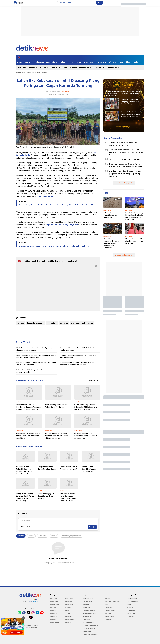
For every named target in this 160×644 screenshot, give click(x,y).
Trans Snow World (89, 614)
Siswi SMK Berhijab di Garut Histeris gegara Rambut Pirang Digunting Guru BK (125, 174)
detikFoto (68, 617)
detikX (71, 62)
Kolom (79, 62)
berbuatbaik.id (88, 599)
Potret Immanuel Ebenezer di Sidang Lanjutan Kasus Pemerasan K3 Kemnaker (111, 243)
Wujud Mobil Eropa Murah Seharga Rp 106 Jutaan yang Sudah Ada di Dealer (86, 407)
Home (20, 62)
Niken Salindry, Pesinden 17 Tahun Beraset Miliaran (56, 406)
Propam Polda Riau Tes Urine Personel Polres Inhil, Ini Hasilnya (78, 356)
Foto (121, 62)
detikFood (69, 602)
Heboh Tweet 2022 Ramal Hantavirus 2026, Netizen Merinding (89, 470)
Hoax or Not (56, 67)
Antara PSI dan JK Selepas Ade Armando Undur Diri (123, 144)
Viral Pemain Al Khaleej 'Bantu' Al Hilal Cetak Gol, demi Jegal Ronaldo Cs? (28, 436)
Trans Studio (87, 617)
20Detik (68, 614)
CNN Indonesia (132, 599)
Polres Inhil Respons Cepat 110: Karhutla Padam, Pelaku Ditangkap (79, 349)
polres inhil (52, 323)
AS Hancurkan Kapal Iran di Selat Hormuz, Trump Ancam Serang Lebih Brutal (126, 152)
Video (128, 62)
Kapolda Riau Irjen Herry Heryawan (62, 225)
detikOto (53, 620)
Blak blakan (89, 62)
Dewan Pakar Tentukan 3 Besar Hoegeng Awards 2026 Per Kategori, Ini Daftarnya (131, 114)
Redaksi (108, 599)
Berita (28, 62)
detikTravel (69, 599)
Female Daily (131, 614)
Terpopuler (33, 67)
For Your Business (89, 629)
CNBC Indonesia (132, 602)
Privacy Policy (110, 617)
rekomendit (87, 632)
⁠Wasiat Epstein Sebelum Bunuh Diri (125, 159)
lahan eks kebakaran (36, 323)
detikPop (68, 623)
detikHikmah (69, 620)
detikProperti (55, 623)
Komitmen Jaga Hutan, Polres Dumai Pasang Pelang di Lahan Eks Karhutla (54, 246)
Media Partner (110, 611)
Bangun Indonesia (111, 67)
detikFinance (55, 605)
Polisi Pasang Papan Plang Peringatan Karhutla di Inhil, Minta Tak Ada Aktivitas (36, 356)
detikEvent (87, 608)
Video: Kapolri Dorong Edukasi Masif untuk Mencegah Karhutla (52, 261)
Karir (106, 605)
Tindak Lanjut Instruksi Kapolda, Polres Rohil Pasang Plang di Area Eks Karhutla (56, 205)
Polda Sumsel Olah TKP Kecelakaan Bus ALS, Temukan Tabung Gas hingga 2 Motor (28, 407)
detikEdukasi (55, 602)
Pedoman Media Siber (112, 602)
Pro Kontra (101, 62)
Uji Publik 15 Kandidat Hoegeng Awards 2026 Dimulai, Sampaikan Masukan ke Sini (130, 102)
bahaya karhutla (45, 196)
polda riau (64, 323)
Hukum (63, 62)
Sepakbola (54, 617)
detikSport (54, 614)
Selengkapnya (95, 380)
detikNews (20, 73)
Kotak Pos (108, 608)
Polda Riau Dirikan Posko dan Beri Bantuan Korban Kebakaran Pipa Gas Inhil (77, 364)
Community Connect (90, 635)
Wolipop (68, 608)
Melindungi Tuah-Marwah (90, 67)
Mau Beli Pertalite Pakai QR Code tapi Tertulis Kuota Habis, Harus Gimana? (24, 470)
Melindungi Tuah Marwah (37, 73)
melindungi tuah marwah (82, 323)
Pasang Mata (87, 602)
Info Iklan (108, 614)
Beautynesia (131, 611)
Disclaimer (108, 620)
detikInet (53, 608)
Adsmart (22, 67)
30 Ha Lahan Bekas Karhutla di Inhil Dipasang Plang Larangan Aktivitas (34, 349)
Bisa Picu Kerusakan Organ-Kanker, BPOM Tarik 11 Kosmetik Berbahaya (126, 165)
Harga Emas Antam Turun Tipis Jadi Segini (47, 468)
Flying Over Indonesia (90, 626)
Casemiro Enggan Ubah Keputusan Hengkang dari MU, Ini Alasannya (86, 436)
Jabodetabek (38, 62)
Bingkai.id (86, 620)
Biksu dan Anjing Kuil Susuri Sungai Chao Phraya (46, 496)
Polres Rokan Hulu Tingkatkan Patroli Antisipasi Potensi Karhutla (35, 371)
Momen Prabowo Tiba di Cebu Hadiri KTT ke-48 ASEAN (134, 241)
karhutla (21, 323)
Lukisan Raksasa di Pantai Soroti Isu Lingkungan (111, 215)
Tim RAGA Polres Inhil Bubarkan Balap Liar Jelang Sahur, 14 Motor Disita (36, 364)
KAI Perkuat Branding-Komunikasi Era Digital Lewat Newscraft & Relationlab (134, 216)
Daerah (44, 67)
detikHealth (69, 605)
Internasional (52, 62)
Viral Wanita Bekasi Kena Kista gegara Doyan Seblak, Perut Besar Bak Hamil (68, 497)
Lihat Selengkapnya (123, 127)
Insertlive (130, 608)
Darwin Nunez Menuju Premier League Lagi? (69, 468)
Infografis (112, 62)
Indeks (135, 62)
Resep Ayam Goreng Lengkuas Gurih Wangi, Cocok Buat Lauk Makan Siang (25, 497)
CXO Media (131, 617)
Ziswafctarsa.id (88, 623)
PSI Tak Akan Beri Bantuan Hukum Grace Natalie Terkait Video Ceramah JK (57, 436)
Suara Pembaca (70, 67)
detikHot (53, 611)
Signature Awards (89, 611)
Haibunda (130, 605)
